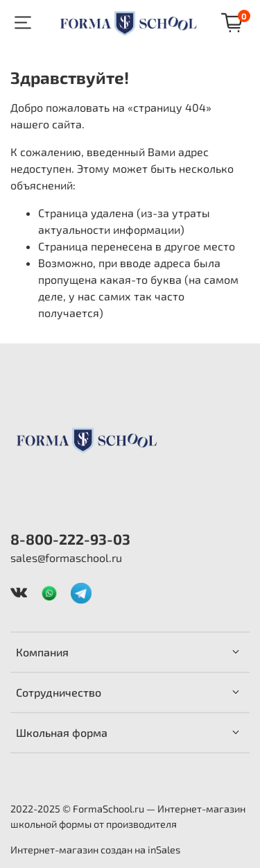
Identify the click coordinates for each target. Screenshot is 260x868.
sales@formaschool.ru (66, 558)
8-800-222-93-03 (70, 539)
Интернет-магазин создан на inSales (95, 850)
